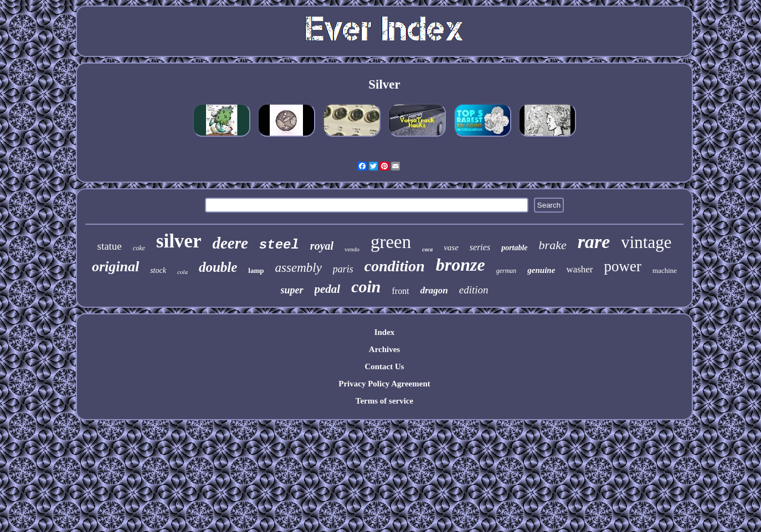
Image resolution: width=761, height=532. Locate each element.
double (218, 267)
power (623, 266)
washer (579, 269)
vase (451, 247)
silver (179, 241)
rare (594, 242)
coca (427, 249)
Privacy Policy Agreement (384, 384)
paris (343, 269)
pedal (328, 289)
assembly (299, 268)
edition (474, 290)
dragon (434, 290)
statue (109, 246)
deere (230, 243)
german (507, 271)
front (401, 291)
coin (366, 286)
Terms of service (384, 401)
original (115, 267)
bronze (461, 265)
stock (158, 270)
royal (322, 246)
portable (514, 248)
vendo (352, 249)
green (391, 242)
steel (279, 245)
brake (553, 245)
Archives (384, 349)
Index (385, 332)
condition (395, 266)
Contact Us (384, 366)
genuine (541, 270)
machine (665, 270)
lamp (256, 270)
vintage (646, 242)
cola (182, 272)
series (480, 247)
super (292, 290)
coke (139, 248)
